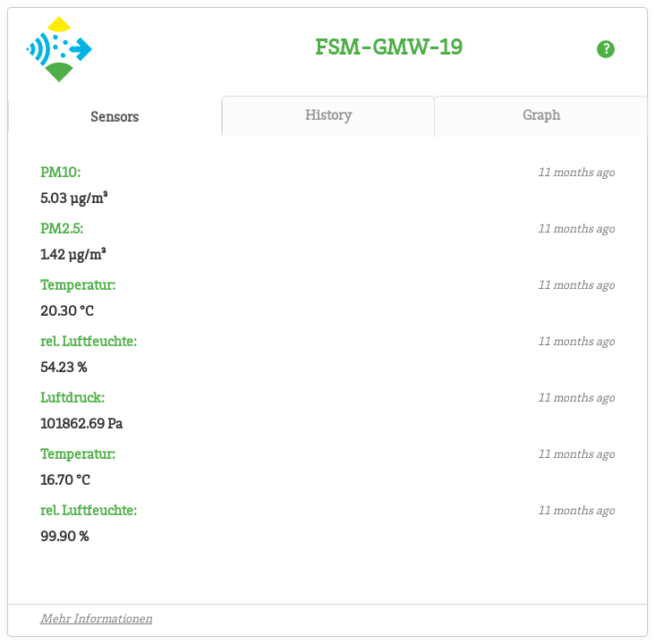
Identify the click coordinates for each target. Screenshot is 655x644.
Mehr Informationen (96, 620)
